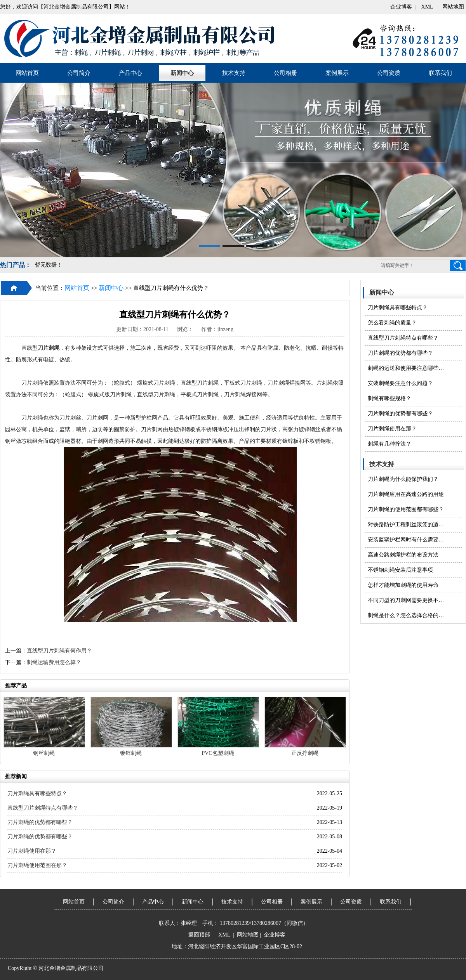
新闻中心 (182, 73)
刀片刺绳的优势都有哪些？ (400, 353)
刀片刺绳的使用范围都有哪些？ (406, 509)
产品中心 (130, 73)
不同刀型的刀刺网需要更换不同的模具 (407, 600)
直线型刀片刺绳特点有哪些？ (403, 338)
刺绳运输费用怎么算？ (54, 662)
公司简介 (79, 73)
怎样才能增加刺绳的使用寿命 (403, 585)
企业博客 (401, 7)
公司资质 (389, 73)
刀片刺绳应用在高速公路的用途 (406, 494)
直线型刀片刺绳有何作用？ (59, 651)
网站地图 (453, 7)
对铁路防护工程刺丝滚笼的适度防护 (407, 525)
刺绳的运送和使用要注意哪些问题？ (407, 368)
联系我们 (440, 73)
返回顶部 (199, 935)
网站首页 (27, 73)
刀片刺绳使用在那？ (392, 429)
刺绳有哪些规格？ (389, 398)
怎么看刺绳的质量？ (392, 323)
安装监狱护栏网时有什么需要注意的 (407, 540)
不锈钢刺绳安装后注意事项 (400, 570)
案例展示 (337, 73)
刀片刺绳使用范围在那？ (37, 865)
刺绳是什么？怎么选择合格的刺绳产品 (407, 615)
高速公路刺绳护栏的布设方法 (403, 555)
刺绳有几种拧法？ (389, 444)
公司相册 (285, 73)
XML (427, 7)
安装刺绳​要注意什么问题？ (400, 383)
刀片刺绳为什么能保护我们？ (403, 479)
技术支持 (234, 73)
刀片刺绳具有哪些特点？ (398, 308)
